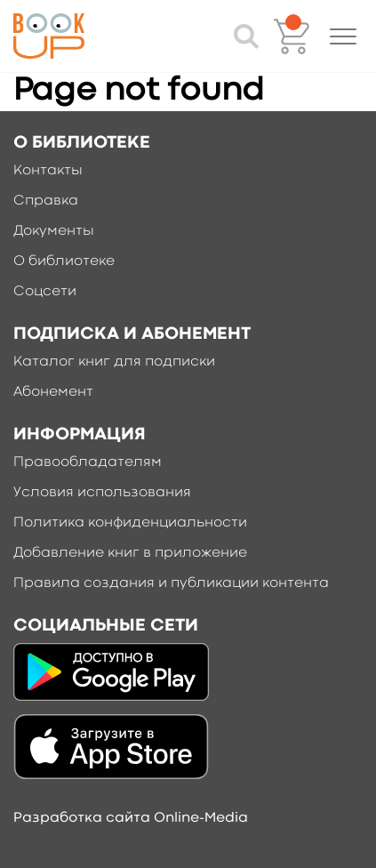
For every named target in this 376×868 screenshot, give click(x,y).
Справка (46, 201)
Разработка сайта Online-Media (131, 818)
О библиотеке (64, 261)
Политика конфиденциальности (130, 523)
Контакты (48, 171)
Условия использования (102, 493)
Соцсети (45, 292)
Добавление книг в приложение (130, 553)
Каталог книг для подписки (114, 362)
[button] (343, 36)
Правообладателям (88, 462)
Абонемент (53, 392)
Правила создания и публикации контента (171, 583)
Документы (54, 231)
